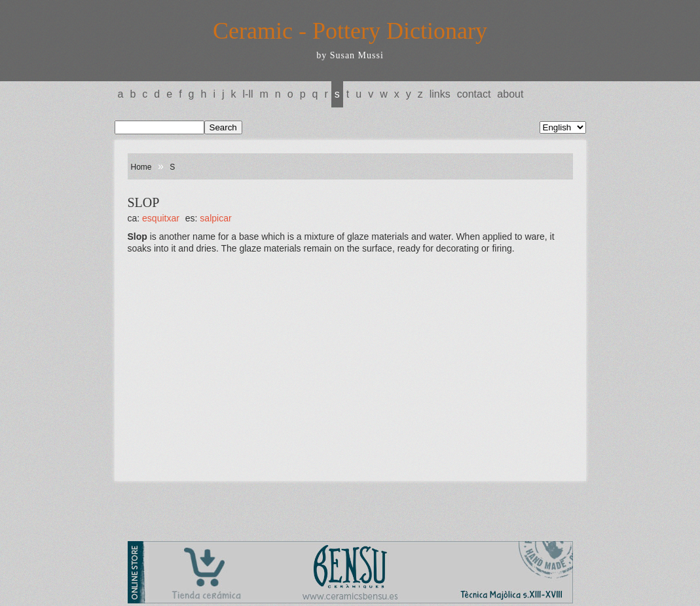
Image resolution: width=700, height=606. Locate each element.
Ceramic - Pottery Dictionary (350, 31)
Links (440, 94)
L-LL (248, 94)
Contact (474, 94)
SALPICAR (215, 218)
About (510, 94)
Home (141, 167)
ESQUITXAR (161, 218)
